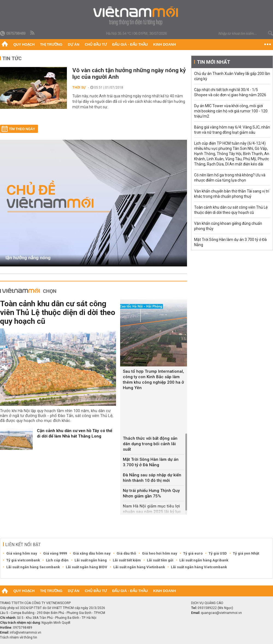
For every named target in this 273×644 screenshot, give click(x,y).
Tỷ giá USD (218, 553)
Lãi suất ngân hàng (91, 560)
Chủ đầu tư (96, 44)
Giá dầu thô (126, 553)
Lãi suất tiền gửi (160, 560)
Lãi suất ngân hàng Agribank (204, 560)
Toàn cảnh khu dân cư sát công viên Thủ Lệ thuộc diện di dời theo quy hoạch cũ (58, 312)
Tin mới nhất (213, 62)
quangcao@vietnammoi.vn (221, 613)
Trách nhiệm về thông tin (19, 637)
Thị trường (51, 44)
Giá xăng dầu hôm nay (92, 553)
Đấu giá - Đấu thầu (130, 44)
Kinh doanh (164, 44)
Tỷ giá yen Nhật (246, 553)
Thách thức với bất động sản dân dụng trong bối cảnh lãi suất (150, 444)
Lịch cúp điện (57, 560)
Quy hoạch (24, 44)
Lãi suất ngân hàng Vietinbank (139, 567)
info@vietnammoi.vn (26, 633)
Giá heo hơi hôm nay (160, 553)
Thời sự (79, 88)
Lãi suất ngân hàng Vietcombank (199, 567)
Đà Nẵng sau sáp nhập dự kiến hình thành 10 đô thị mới (152, 478)
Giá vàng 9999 (55, 553)
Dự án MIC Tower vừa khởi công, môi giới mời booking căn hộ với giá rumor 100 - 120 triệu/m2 (231, 111)
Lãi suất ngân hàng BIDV (87, 567)
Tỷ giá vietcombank (23, 560)
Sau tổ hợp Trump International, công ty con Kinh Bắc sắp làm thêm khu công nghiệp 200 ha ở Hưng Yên (153, 380)
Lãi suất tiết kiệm (127, 560)
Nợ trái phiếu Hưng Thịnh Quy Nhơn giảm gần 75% (151, 493)
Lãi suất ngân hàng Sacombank (33, 567)
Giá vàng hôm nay (22, 553)
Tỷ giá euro (193, 553)
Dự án (74, 44)
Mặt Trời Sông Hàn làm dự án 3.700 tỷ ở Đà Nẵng (151, 462)
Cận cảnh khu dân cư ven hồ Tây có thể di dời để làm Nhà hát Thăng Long (75, 433)
